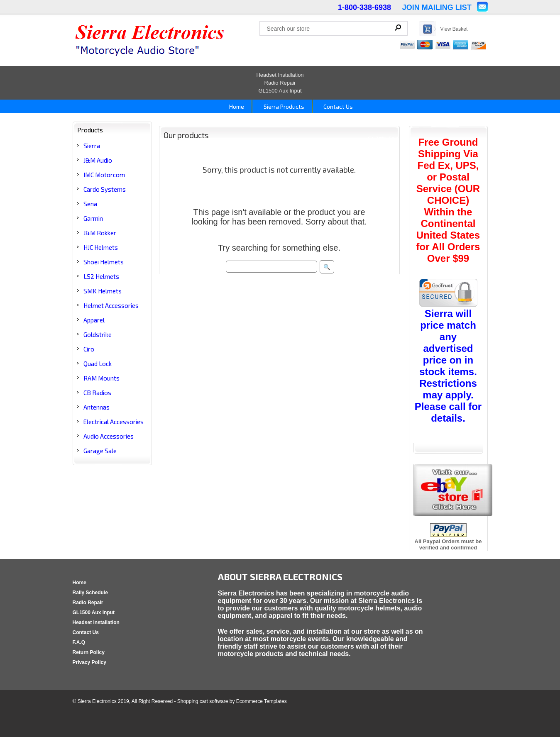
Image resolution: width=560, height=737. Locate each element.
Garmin (93, 218)
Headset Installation (280, 75)
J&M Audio (98, 160)
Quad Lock (98, 364)
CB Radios (97, 393)
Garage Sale (100, 451)
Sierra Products (283, 106)
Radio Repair (280, 83)
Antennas (97, 407)
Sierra (92, 146)
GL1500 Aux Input (280, 91)
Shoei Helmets (104, 262)
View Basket (454, 29)
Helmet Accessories (111, 305)
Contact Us (337, 106)
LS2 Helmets (101, 276)
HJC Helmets (101, 247)
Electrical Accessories (114, 422)
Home (236, 106)
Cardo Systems (105, 189)
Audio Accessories (109, 436)
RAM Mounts (101, 378)
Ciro (89, 349)
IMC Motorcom (104, 175)
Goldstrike (98, 334)
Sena (90, 204)
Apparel (94, 320)
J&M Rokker (100, 233)
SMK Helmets (103, 291)
